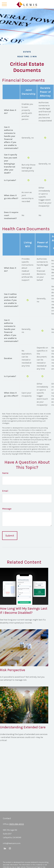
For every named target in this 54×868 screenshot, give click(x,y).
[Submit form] (10, 536)
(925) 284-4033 (17, 824)
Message (7, 509)
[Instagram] (10, 848)
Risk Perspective (13, 670)
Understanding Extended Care (23, 727)
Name (5, 473)
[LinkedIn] (5, 848)
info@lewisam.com (12, 843)
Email (5, 491)
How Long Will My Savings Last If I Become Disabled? (24, 611)
